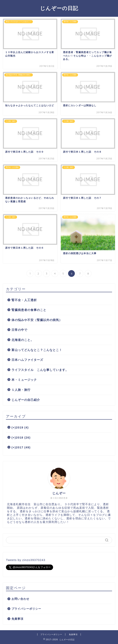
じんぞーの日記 (59, 8)
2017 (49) (21, 447)
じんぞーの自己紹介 (26, 400)
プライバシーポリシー (26, 609)
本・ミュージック (24, 380)
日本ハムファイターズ (27, 360)
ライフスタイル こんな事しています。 (40, 370)
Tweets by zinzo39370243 (26, 560)
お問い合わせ (20, 599)
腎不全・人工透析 (24, 300)
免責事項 (17, 619)
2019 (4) (20, 427)
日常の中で (19, 330)
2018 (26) (21, 437)
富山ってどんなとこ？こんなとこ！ (37, 350)
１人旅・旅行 (21, 390)
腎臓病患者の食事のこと (29, 310)
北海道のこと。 (23, 340)
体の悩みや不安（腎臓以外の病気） (37, 320)
